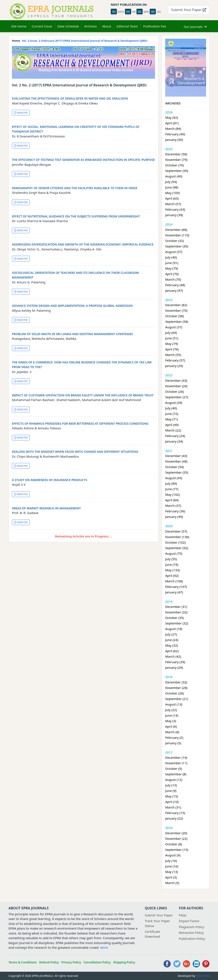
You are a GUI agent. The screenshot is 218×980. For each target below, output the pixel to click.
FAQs (183, 915)
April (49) (172, 425)
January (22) (174, 818)
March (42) (173, 656)
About (107, 26)
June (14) (172, 715)
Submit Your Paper (189, 10)
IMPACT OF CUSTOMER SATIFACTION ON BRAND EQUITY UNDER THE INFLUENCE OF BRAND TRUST (83, 395)
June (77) (172, 489)
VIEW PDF (21, 113)
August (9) (173, 855)
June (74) (172, 564)
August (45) (174, 478)
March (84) (173, 129)
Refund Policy (49, 962)
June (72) (172, 414)
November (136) (177, 537)
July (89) (171, 483)
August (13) (174, 704)
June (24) (172, 640)
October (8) (174, 844)
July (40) (171, 257)
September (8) (176, 774)
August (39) (174, 403)
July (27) (171, 634)
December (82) (176, 305)
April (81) (172, 123)
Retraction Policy (191, 933)
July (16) (171, 861)
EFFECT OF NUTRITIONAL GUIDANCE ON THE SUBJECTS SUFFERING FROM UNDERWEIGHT (76, 216)
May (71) (172, 419)
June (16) (172, 866)
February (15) (175, 813)
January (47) (174, 290)
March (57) (173, 204)
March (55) (173, 355)
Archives (91, 26)
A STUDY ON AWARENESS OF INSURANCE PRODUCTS (49, 480)
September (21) (177, 699)
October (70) (174, 165)
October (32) (174, 241)
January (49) (174, 517)
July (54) (171, 182)
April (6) (171, 726)
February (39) (175, 662)
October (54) (174, 467)
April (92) (172, 576)
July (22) (171, 710)
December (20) (176, 833)
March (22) (173, 430)
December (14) (176, 757)
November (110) (177, 235)
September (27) (177, 397)
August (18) (174, 629)
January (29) (174, 366)
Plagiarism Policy (191, 927)
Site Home (19, 26)
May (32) (172, 645)
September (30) (177, 246)
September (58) (177, 321)
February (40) (175, 134)
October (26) (174, 391)
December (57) (176, 531)
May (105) (172, 193)
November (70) (176, 310)
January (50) (174, 140)
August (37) (174, 252)
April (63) (172, 198)
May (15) (172, 796)
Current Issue (42, 26)
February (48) (175, 285)
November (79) (176, 160)
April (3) (171, 877)
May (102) (172, 494)
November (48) (176, 461)
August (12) (174, 780)
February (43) (175, 209)
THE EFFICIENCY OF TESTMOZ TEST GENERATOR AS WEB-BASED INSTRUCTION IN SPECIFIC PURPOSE (83, 160)
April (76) (172, 349)
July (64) (171, 333)
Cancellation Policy (97, 962)
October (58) (174, 316)
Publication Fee (155, 26)
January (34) (174, 441)
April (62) (172, 651)
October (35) (174, 618)
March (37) (173, 506)
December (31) (176, 607)
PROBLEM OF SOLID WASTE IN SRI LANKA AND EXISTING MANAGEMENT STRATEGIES (72, 334)
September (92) (177, 548)
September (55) (177, 472)
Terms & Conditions (23, 962)
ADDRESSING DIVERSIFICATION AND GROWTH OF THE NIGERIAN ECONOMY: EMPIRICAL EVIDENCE (83, 244)
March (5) (172, 883)
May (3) (171, 721)
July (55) (171, 559)
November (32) (176, 612)
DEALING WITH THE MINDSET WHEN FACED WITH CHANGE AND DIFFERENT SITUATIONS (75, 452)
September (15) (177, 850)
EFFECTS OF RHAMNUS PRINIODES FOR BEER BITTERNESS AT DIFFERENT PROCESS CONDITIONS (80, 424)
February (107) (176, 587)
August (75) (174, 553)
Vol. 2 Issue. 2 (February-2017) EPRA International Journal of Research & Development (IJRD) (85, 41)
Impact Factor (189, 921)
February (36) (175, 511)
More (104, 947)
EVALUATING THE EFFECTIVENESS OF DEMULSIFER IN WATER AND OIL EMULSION (70, 98)
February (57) (175, 360)
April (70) (172, 274)
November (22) (176, 839)
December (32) (176, 682)
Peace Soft (203, 976)
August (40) (174, 176)
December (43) (176, 380)
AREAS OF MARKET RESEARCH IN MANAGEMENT (46, 508)
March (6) (172, 732)
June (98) (172, 187)
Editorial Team (127, 26)
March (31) (173, 807)
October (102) (175, 542)
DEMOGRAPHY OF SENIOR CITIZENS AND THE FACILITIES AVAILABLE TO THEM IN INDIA (75, 188)
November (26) (176, 386)
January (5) (173, 743)
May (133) (172, 570)
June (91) (172, 263)
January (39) (174, 215)
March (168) (174, 581)
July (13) (171, 785)
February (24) (175, 436)
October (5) (174, 769)
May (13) (172, 872)
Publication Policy (192, 939)
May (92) (172, 117)
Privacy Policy (71, 962)
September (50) (177, 171)
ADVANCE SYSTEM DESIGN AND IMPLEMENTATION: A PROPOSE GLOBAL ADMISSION (72, 306)
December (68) (176, 230)
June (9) (171, 791)
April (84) (172, 500)
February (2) (174, 737)
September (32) (177, 623)
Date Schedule (68, 26)
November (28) (176, 688)
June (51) (172, 338)
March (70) (173, 279)
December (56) (176, 154)
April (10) (172, 802)
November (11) (176, 763)
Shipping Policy (124, 962)
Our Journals (195, 26)
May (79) (172, 268)
